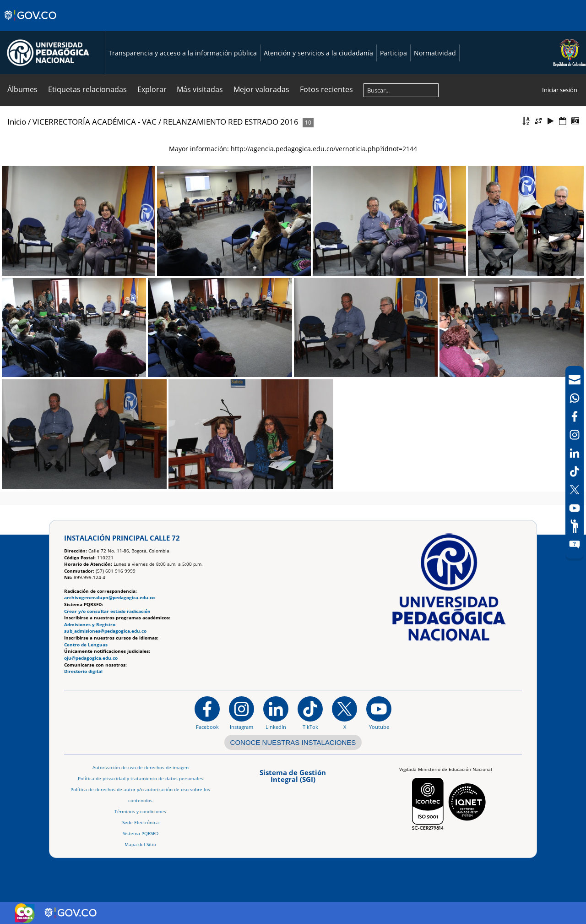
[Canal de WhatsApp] (575, 398)
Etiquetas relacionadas (87, 89)
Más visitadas (200, 89)
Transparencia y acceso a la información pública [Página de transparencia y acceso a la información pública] (183, 53)
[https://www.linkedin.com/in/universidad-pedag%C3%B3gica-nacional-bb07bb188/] (276, 713)
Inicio (17, 122)
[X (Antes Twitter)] (575, 490)
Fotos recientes (326, 89)
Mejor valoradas (261, 89)
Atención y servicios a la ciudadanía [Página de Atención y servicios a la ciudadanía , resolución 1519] (318, 53)
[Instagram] (241, 713)
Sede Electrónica (141, 823)
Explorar (152, 89)
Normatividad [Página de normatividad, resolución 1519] (435, 53)
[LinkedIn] (575, 453)
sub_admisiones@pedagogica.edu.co (105, 631)
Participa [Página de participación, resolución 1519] (393, 53)
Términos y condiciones (140, 812)
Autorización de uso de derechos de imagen (141, 768)
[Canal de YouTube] (575, 508)
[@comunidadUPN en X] (345, 713)
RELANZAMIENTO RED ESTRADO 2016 (231, 122)
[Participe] (575, 526)
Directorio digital (83, 671)
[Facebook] (575, 416)
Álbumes (22, 89)
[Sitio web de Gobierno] (31, 24)
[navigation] (575, 462)
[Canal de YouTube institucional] (379, 713)
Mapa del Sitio (140, 845)
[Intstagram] (575, 435)
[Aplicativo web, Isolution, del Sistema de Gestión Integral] (293, 779)
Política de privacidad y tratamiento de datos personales (141, 779)
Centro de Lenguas (86, 645)
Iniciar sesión (560, 90)
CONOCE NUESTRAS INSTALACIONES (293, 742)
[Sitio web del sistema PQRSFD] (575, 545)
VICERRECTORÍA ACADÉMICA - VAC (95, 122)
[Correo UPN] (575, 380)
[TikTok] (575, 471)
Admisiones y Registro (90, 625)
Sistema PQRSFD (141, 834)
